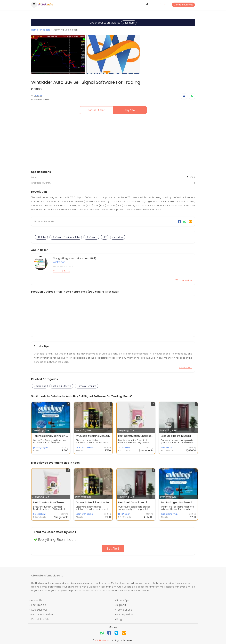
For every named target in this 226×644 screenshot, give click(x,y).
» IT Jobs (41, 237)
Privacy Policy (125, 614)
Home (35, 30)
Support (121, 605)
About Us (37, 600)
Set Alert (113, 549)
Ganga (38, 95)
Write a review (184, 280)
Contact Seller (96, 110)
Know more (186, 368)
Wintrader (59, 262)
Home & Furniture (87, 386)
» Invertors (118, 237)
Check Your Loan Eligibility (113, 23)
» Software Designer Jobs (66, 237)
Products (45, 30)
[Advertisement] (113, 143)
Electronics (40, 386)
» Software (91, 237)
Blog (119, 619)
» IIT (105, 237)
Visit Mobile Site (40, 619)
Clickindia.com (103, 640)
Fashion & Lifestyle (61, 386)
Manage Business (183, 5)
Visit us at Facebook (43, 614)
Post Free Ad (39, 605)
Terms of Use (124, 610)
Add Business (39, 610)
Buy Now (130, 110)
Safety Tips (123, 600)
